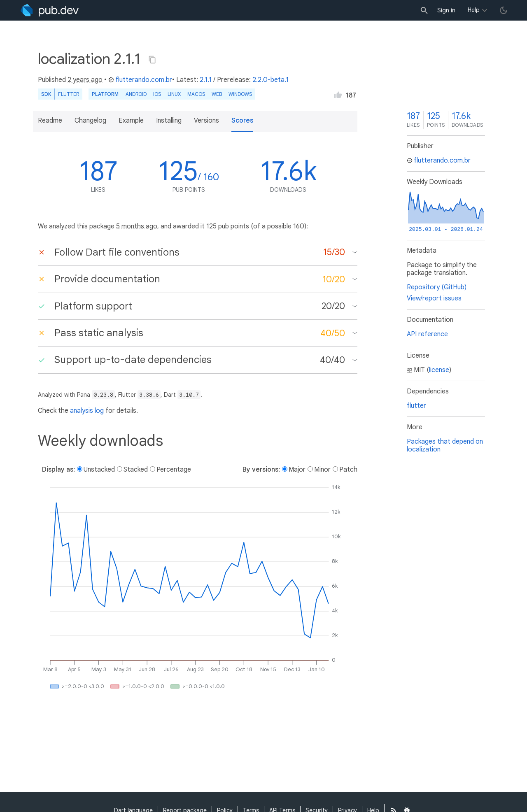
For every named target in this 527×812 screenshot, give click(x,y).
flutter (416, 406)
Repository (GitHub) (437, 287)
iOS (157, 94)
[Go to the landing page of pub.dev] (50, 10)
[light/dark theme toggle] (504, 10)
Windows (240, 94)
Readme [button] (50, 121)
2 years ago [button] (85, 80)
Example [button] (131, 121)
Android (136, 94)
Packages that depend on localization (445, 446)
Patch (348, 470)
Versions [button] (206, 121)
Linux (174, 94)
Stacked (136, 470)
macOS (196, 94)
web (217, 94)
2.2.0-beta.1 (270, 80)
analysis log (87, 411)
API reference (427, 334)
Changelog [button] (90, 121)
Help (474, 10)
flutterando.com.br (140, 80)
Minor (322, 470)
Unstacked (99, 470)
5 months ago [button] (137, 226)
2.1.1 (206, 80)
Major (297, 470)
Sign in (446, 10)
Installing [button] (169, 121)
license (439, 370)
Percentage (174, 470)
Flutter (69, 94)
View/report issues (434, 298)
